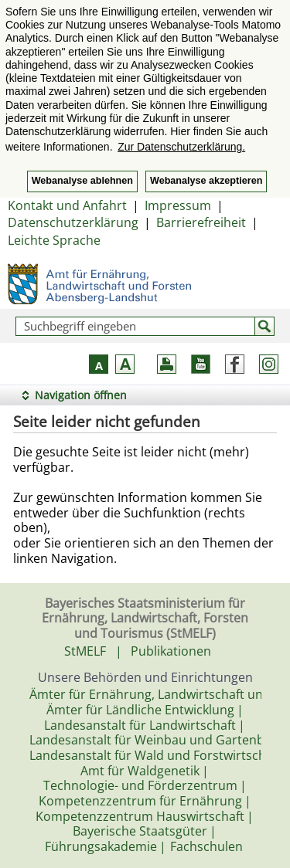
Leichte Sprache (54, 240)
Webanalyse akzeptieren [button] (206, 181)
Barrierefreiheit (201, 222)
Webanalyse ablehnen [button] (82, 181)
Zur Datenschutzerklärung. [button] (181, 147)
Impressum (178, 205)
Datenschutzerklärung (73, 222)
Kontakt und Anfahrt (67, 205)
